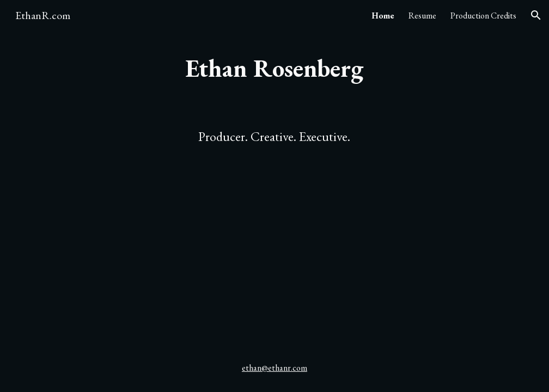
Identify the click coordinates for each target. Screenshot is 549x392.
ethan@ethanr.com (274, 368)
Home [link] (383, 16)
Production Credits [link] (483, 16)
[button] (536, 15)
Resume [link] (422, 16)
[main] (274, 68)
